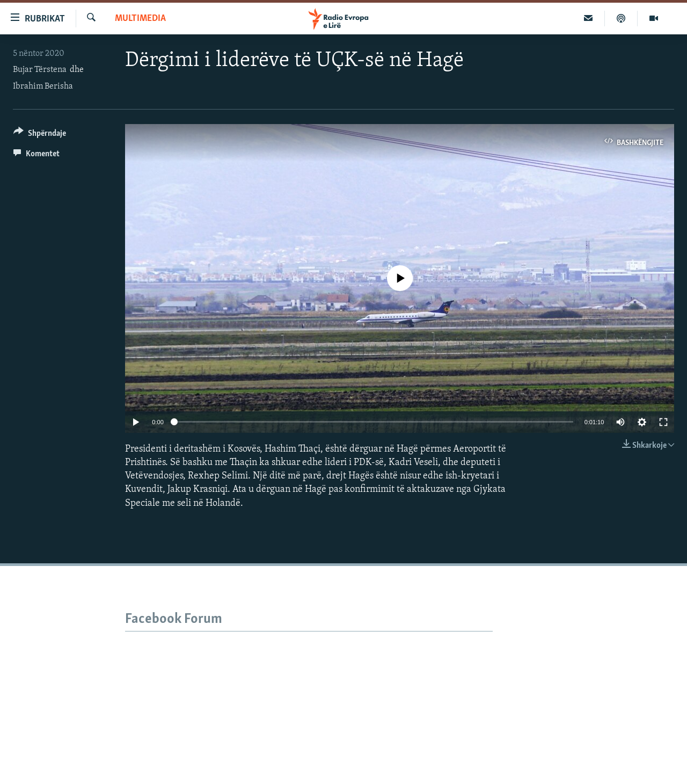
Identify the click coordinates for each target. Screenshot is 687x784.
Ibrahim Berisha (43, 86)
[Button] (40, 135)
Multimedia (140, 19)
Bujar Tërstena (40, 70)
